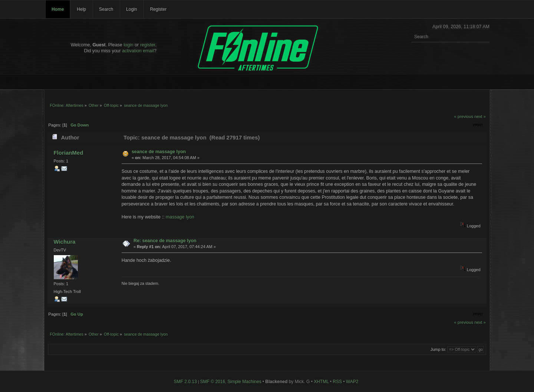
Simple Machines (244, 382)
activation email (138, 51)
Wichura (64, 242)
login (128, 45)
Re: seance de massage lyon (165, 241)
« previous (464, 116)
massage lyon (180, 217)
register (148, 45)
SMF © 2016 (213, 382)
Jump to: (438, 349)
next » (480, 116)
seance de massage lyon (159, 152)
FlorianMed (68, 153)
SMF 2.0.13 (185, 382)
